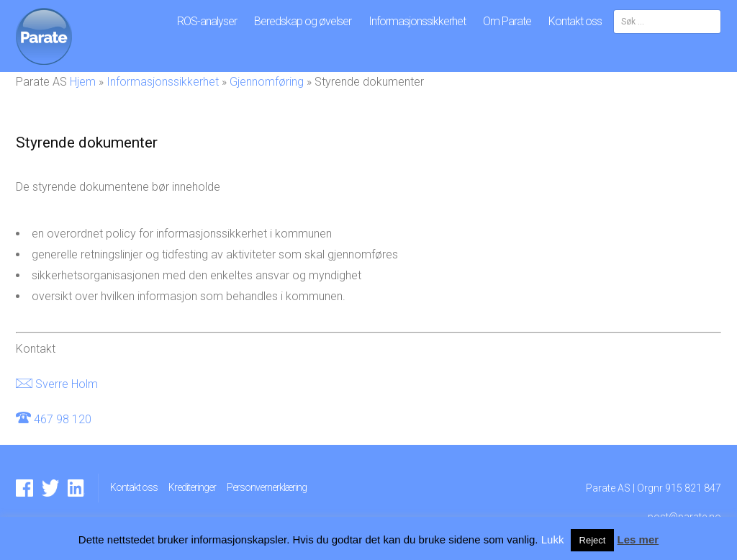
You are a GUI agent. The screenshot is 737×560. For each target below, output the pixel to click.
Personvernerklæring (267, 487)
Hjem (83, 82)
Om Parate (507, 21)
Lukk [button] (553, 539)
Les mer (638, 539)
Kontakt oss (575, 21)
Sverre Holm (67, 384)
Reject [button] (593, 540)
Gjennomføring (267, 82)
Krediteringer (192, 487)
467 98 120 (63, 419)
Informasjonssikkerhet (417, 21)
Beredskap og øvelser (303, 21)
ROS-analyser (207, 21)
